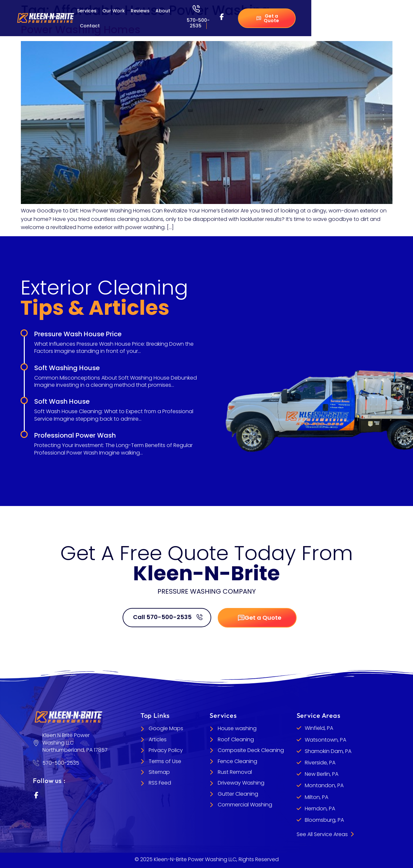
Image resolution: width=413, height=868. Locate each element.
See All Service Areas (325, 834)
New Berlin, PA (322, 774)
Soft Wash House (62, 401)
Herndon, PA (320, 809)
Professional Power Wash (75, 435)
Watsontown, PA (325, 740)
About (163, 11)
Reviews (140, 11)
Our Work (114, 11)
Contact (90, 26)
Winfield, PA (319, 728)
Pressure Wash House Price (78, 334)
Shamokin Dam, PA (328, 751)
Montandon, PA (324, 785)
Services (87, 11)
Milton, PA (317, 797)
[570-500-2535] (196, 9)
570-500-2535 (198, 23)
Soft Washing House (67, 368)
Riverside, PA (320, 763)
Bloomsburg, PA (324, 820)
